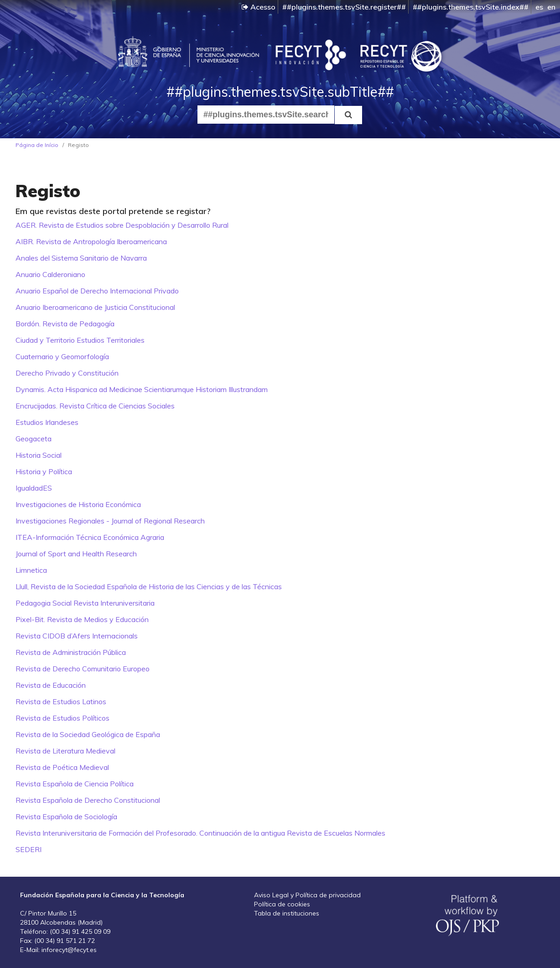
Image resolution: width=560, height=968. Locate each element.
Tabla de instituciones (287, 913)
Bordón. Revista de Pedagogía (65, 324)
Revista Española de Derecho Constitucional (88, 800)
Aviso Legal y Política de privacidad (307, 895)
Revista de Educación (51, 685)
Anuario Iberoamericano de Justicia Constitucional (95, 307)
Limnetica (31, 570)
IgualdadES (34, 488)
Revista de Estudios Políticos (62, 718)
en (551, 7)
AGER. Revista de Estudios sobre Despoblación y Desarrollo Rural (122, 225)
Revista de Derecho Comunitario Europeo (83, 669)
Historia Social (39, 455)
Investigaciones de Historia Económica (78, 504)
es (539, 7)
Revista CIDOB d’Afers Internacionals (77, 636)
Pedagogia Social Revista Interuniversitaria (85, 603)
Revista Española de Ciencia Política (75, 784)
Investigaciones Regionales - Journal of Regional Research (110, 521)
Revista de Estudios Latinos (61, 701)
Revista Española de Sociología (66, 816)
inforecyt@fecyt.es (69, 950)
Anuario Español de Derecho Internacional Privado (97, 291)
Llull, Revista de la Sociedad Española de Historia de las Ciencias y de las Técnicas (149, 586)
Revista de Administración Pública (71, 652)
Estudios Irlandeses (47, 422)
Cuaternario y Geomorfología (62, 356)
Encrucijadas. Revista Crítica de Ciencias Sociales (95, 406)
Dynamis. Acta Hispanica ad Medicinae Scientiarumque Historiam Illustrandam (142, 389)
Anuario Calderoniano (50, 274)
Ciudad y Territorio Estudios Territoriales (80, 340)
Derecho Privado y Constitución (67, 373)
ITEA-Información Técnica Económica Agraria (90, 537)
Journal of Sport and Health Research (76, 554)
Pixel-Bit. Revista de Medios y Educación (82, 619)
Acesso (259, 7)
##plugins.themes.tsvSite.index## (471, 7)
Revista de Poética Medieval (62, 767)
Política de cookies (282, 904)
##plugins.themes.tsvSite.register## (344, 7)
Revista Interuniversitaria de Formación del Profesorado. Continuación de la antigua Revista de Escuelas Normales (200, 833)
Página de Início (37, 145)
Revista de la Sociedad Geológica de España (88, 734)
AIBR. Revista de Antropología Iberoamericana (91, 241)
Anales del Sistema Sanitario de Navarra (81, 258)
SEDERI (29, 849)
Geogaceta (34, 439)
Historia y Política (44, 471)
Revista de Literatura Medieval (65, 751)
